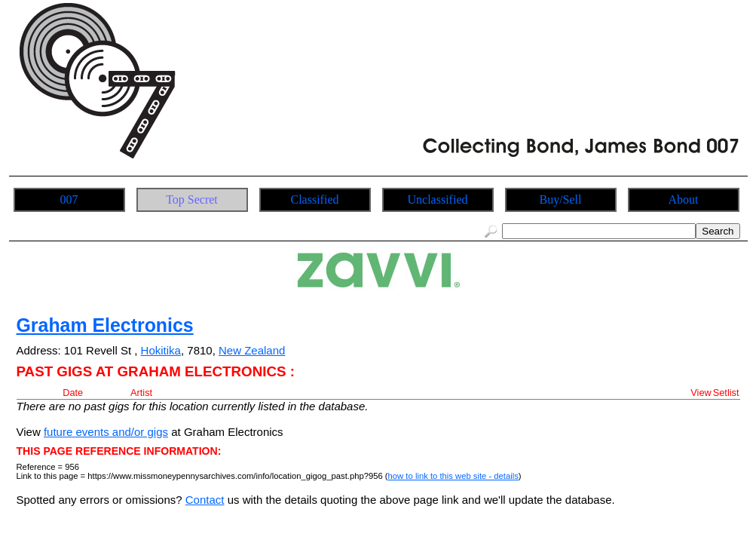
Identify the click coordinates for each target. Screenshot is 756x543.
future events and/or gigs (106, 432)
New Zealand (252, 350)
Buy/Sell (560, 199)
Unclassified (438, 199)
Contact (205, 500)
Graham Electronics (105, 325)
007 (69, 199)
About (684, 199)
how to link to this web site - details (453, 476)
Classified (315, 199)
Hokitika (161, 350)
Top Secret (192, 199)
